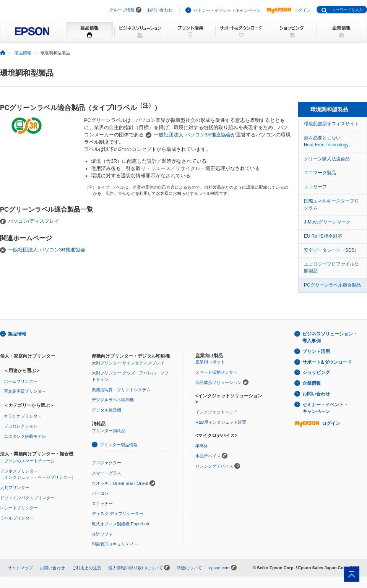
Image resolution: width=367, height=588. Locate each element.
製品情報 (23, 53)
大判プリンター (15, 488)
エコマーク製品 (320, 173)
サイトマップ (20, 568)
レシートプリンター (19, 508)
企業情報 (312, 383)
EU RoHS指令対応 (323, 236)
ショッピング (316, 373)
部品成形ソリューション (218, 382)
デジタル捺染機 (106, 410)
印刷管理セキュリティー (115, 544)
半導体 (202, 446)
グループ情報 (122, 10)
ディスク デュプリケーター (118, 513)
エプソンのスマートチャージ (27, 461)
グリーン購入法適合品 (327, 159)
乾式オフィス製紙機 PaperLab (120, 524)
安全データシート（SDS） (331, 250)
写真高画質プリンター (25, 391)
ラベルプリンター (17, 518)
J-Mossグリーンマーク (327, 222)
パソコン (100, 493)
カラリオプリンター (23, 416)
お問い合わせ (160, 10)
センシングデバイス (214, 466)
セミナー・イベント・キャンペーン (227, 10)
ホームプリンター (21, 381)
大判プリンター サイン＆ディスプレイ (128, 363)
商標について (189, 568)
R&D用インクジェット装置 (221, 422)
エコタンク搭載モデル (25, 436)
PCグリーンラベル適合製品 (332, 285)
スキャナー (102, 504)
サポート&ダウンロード (327, 362)
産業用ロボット (210, 362)
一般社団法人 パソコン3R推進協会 (192, 135)
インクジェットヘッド (216, 412)
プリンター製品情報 (119, 445)
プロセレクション (21, 426)
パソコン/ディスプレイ (34, 221)
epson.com (219, 568)
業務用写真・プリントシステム (121, 390)
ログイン (289, 10)
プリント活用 (316, 352)
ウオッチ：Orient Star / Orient (120, 483)
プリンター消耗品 (109, 431)
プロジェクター (106, 463)
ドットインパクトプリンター (27, 498)
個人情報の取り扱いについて (136, 568)
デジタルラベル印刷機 (113, 400)
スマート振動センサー (216, 372)
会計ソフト (102, 534)
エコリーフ (315, 187)
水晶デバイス (208, 456)
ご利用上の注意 (87, 568)
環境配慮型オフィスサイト (331, 124)
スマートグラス (106, 473)
